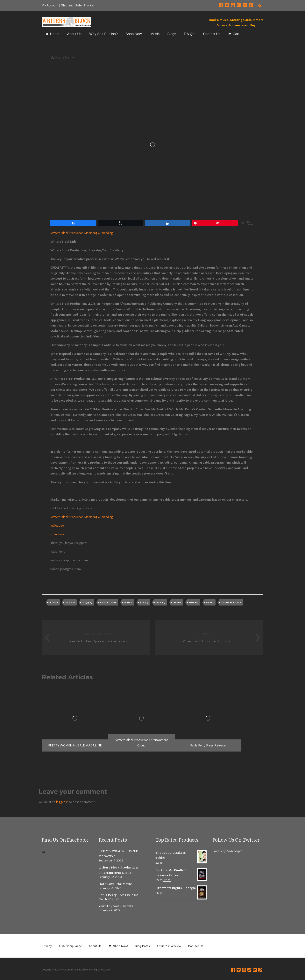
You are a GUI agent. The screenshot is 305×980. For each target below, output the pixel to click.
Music (155, 34)
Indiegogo (57, 526)
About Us (74, 34)
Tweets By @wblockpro (227, 851)
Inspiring (160, 602)
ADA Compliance (70, 946)
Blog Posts (142, 946)
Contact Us (212, 34)
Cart (234, 34)
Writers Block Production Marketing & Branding (82, 233)
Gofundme (57, 534)
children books (108, 602)
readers (177, 602)
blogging (87, 602)
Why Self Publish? (103, 34)
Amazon (70, 602)
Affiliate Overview (169, 946)
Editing (144, 602)
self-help (194, 602)
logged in (62, 802)
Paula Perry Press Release (119, 895)
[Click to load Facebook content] (43, 852)
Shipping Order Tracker (78, 5)
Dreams (128, 602)
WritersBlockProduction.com (75, 970)
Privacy (47, 946)
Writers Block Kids (231, 602)
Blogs (172, 34)
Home (52, 34)
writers (210, 602)
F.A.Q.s (190, 34)
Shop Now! (134, 34)
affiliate (54, 602)
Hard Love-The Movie (115, 884)
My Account (50, 5)
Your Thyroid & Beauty (116, 906)
